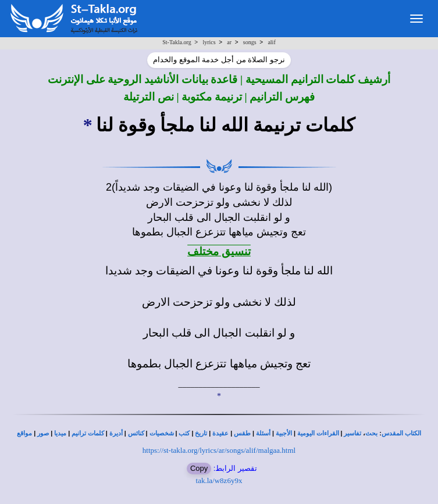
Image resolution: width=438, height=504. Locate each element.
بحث (371, 433)
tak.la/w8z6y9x (219, 480)
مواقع (24, 433)
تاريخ (201, 433)
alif (271, 42)
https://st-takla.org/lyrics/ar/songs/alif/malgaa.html (219, 450)
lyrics (209, 42)
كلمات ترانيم (88, 433)
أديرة (116, 433)
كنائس (136, 433)
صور (43, 433)
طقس (242, 433)
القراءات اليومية (318, 433)
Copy (199, 468)
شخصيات (162, 433)
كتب (184, 433)
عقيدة (220, 433)
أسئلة (263, 433)
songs (250, 42)
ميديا (60, 433)
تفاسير (352, 433)
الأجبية (284, 433)
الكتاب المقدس (401, 433)
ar (229, 42)
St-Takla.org (177, 42)
